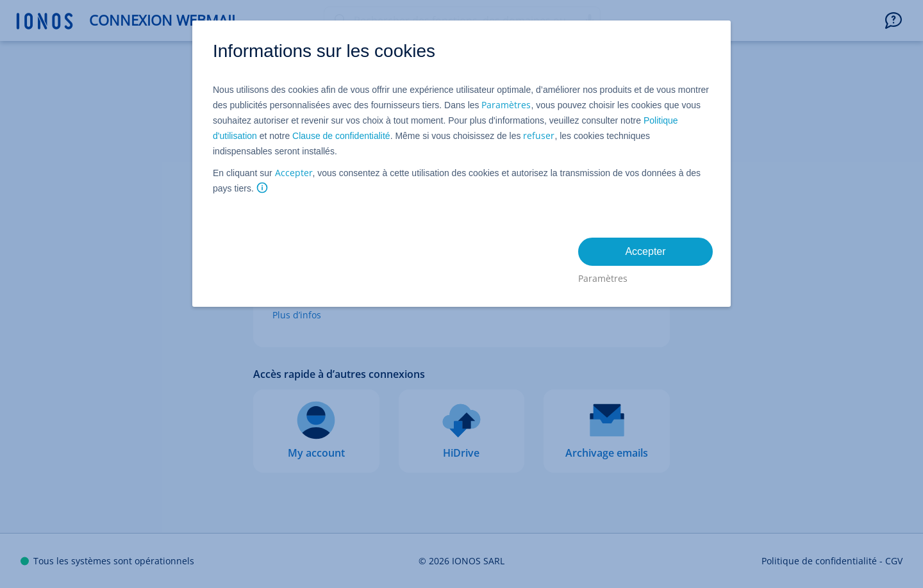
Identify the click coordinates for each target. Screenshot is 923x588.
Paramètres (506, 105)
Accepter (294, 173)
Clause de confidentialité (341, 136)
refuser (539, 135)
